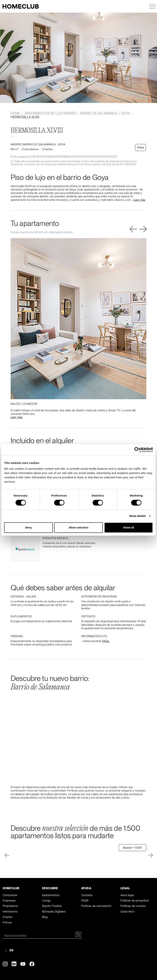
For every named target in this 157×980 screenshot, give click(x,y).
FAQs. (106, 641)
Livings (46, 900)
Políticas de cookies (133, 906)
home (16, 113)
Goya (126, 113)
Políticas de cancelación (96, 906)
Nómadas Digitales (54, 911)
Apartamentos (51, 895)
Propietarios (10, 906)
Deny (28, 527)
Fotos (141, 147)
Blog (45, 917)
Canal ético (127, 911)
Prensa (7, 922)
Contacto (87, 895)
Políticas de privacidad (134, 900)
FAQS (85, 900)
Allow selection (78, 527)
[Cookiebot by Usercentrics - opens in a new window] (137, 450)
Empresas (9, 900)
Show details (138, 516)
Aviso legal (127, 895)
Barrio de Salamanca (99, 113)
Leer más (139, 200)
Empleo (8, 917)
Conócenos (10, 895)
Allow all (129, 527)
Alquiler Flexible (52, 906)
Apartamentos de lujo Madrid (50, 113)
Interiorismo (10, 911)
